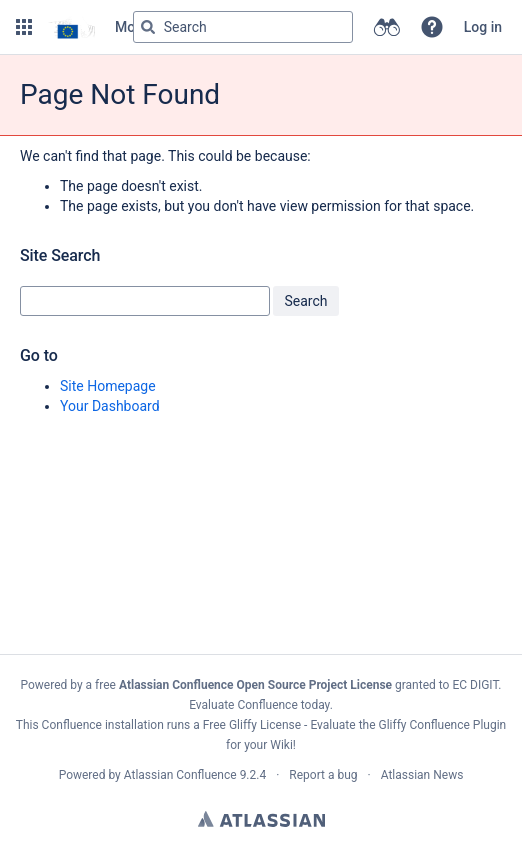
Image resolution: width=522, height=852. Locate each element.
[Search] (148, 27)
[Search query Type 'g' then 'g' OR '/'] (243, 27)
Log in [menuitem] (483, 27)
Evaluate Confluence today (259, 705)
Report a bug (323, 775)
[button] (24, 27)
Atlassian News (422, 775)
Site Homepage (108, 386)
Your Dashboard (110, 406)
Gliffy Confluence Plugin (443, 725)
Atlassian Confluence (180, 775)
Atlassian (261, 819)
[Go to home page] (71, 27)
